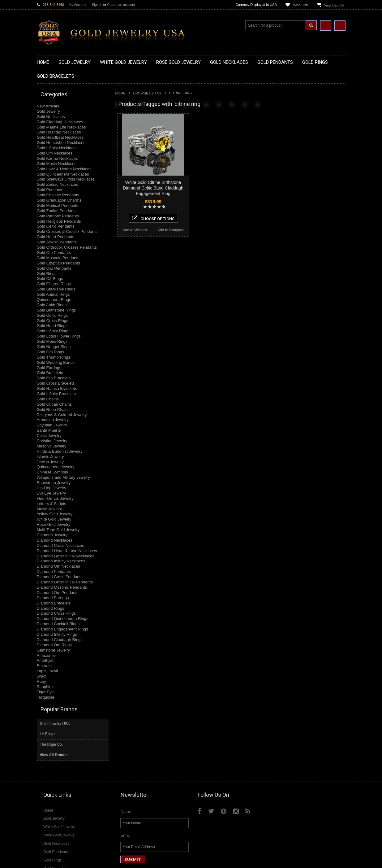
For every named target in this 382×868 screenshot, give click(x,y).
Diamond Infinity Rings (57, 634)
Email (125, 775)
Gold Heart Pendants (56, 237)
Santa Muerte (49, 430)
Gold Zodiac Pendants (57, 211)
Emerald (44, 666)
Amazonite (46, 655)
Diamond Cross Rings (56, 613)
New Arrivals (48, 106)
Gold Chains (48, 399)
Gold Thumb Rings (54, 357)
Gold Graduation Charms (59, 200)
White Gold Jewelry (54, 519)
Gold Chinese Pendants (58, 195)
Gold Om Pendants (54, 253)
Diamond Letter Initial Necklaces (66, 556)
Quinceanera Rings (54, 300)
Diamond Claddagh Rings (60, 640)
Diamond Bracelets (54, 603)
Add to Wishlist (135, 230)
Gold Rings (47, 274)
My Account (77, 5)
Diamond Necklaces (55, 540)
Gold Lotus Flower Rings (59, 336)
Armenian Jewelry (53, 420)
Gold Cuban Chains (54, 404)
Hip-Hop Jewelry (52, 488)
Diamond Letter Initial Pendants (65, 582)
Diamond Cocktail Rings (58, 624)
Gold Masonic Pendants (58, 258)
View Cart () (334, 5)
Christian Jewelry (52, 441)
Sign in (97, 5)
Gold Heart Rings (52, 326)
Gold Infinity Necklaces (57, 148)
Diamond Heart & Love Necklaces (67, 551)
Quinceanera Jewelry (56, 467)
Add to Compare (171, 230)
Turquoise (46, 697)
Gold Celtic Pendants (56, 226)
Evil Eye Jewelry (52, 493)
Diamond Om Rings (54, 645)
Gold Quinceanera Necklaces (63, 174)
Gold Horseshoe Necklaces (61, 143)
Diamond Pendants (54, 571)
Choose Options (153, 218)
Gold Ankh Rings (52, 305)
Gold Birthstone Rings (56, 310)
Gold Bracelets (50, 373)
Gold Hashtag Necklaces (59, 132)
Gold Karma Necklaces (57, 158)
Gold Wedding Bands (56, 362)
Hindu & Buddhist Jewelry (60, 451)
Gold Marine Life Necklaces (61, 127)
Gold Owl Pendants (54, 268)
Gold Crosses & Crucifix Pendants (67, 231)
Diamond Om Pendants (58, 593)
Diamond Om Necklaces (58, 566)
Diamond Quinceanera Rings (63, 619)
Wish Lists (301, 5)
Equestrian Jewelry (54, 483)
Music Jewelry (49, 509)
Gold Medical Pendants (58, 205)
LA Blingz (285, 119)
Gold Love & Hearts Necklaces (64, 169)
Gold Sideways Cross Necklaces (66, 179)
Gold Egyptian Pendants (58, 263)
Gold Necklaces (51, 117)
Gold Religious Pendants (59, 221)
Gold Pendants (50, 190)
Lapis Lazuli (47, 671)
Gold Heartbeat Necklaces (60, 137)
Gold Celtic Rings (52, 315)
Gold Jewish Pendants (57, 242)
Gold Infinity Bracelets (56, 394)
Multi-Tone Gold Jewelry (58, 530)
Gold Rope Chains (53, 410)
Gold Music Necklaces (57, 164)
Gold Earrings (49, 368)
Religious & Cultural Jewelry (62, 415)
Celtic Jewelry (49, 436)
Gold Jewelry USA (292, 109)
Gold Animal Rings (53, 294)
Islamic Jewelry (50, 457)
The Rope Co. (288, 130)
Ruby (41, 681)
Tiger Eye (45, 692)
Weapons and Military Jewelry (63, 477)
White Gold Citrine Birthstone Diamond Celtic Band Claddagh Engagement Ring (153, 188)
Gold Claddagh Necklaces (60, 122)
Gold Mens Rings (52, 341)
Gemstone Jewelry (54, 650)
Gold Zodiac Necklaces (58, 184)
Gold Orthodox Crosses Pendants (67, 247)
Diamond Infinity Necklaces (61, 561)
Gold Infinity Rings (53, 331)
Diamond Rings (51, 608)
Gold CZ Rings (50, 279)
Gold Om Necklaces (55, 153)
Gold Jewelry (48, 111)
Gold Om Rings (51, 352)
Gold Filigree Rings (54, 284)
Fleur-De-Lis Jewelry (55, 498)
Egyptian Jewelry (52, 425)
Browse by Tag (147, 93)
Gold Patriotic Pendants (58, 216)
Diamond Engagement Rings (62, 629)
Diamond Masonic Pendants (62, 587)
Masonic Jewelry (52, 446)
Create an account (121, 5)
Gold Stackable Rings (56, 289)
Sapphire (45, 687)
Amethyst (45, 660)
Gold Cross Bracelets (56, 383)
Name (126, 751)
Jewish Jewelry (50, 462)
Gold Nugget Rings (54, 347)
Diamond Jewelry (52, 535)
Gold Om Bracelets (54, 378)
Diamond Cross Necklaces (60, 545)
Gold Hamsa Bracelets (57, 388)
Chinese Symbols (52, 472)
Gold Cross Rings (53, 321)
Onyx (41, 676)
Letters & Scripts (52, 504)
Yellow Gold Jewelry (55, 514)
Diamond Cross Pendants (60, 577)
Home (120, 93)
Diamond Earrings (53, 598)
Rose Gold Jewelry (54, 524)
